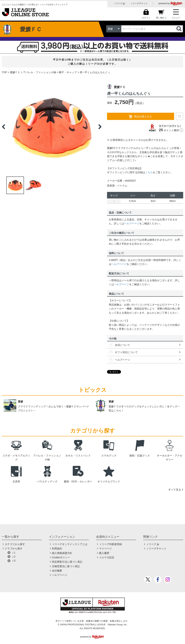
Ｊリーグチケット (139, 3)
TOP (4, 72)
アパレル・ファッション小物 (40, 72)
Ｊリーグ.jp (119, 3)
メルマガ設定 (107, 557)
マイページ (105, 549)
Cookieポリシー (61, 557)
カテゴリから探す (15, 544)
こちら (149, 172)
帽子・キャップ (68, 72)
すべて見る (175, 490)
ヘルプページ (132, 223)
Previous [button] (3, 127)
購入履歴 (104, 553)
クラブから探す (14, 549)
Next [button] (100, 127)
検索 (179, 29)
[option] (52, 127)
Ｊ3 (13, 561)
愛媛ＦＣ (15, 72)
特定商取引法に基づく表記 (67, 562)
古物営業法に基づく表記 (66, 566)
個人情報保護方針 (62, 553)
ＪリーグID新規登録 (110, 544)
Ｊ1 (13, 553)
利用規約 (57, 549)
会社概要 (57, 571)
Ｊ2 (13, 557)
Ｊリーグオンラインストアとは (70, 544)
